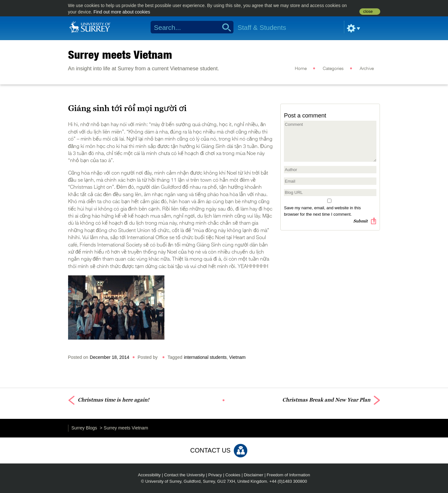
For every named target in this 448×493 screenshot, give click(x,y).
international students (205, 357)
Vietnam (237, 357)
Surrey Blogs (84, 428)
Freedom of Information (288, 475)
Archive (367, 69)
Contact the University (184, 475)
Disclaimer (254, 475)
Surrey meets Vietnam (120, 55)
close (368, 12)
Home (301, 69)
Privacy (215, 475)
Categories (333, 69)
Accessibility (149, 475)
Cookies (233, 475)
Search (224, 27)
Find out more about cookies (122, 12)
